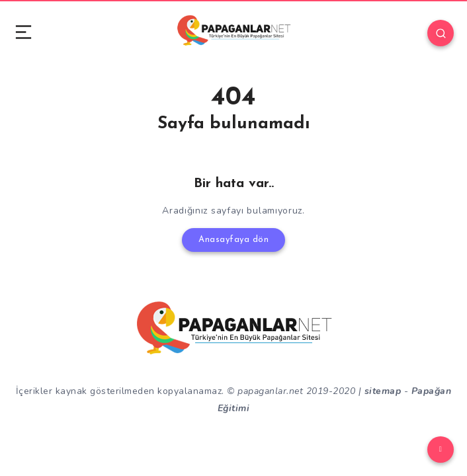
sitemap (383, 391)
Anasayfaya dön (233, 240)
